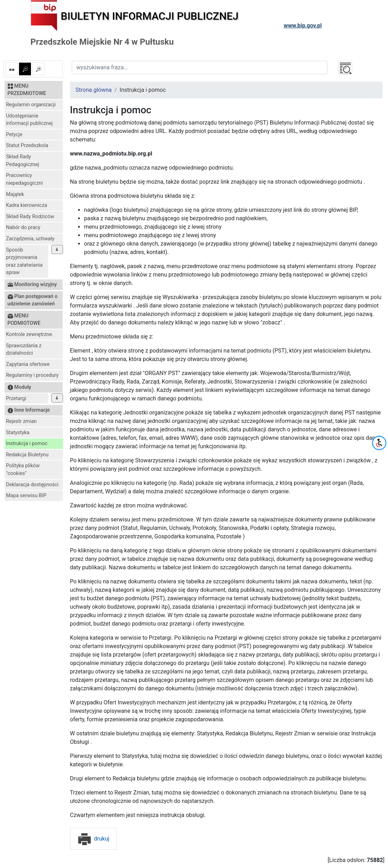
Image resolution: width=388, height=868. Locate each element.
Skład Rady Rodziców (30, 217)
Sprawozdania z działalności (24, 350)
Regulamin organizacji (31, 105)
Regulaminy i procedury (32, 375)
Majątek (15, 194)
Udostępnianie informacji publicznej (29, 120)
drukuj (93, 839)
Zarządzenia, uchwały (30, 239)
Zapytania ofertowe (28, 364)
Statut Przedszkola (27, 145)
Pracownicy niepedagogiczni (24, 179)
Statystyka (18, 433)
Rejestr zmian (21, 421)
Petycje (14, 135)
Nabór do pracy (23, 227)
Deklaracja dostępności (32, 485)
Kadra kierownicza (27, 205)
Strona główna (94, 90)
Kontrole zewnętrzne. (30, 334)
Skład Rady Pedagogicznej (23, 161)
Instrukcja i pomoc (27, 443)
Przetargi (16, 398)
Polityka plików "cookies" (23, 470)
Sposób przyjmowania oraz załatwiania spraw (24, 261)
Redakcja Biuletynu (27, 455)
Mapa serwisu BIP (26, 496)
